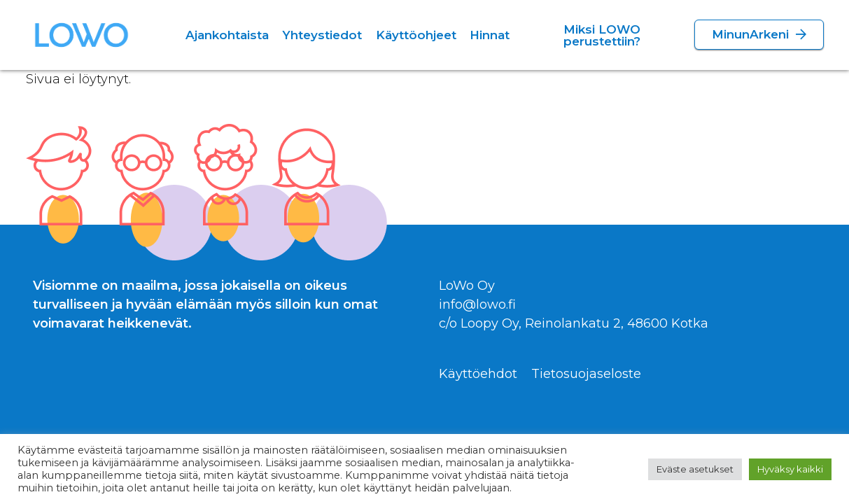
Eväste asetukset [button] (695, 469)
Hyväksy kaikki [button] (790, 469)
